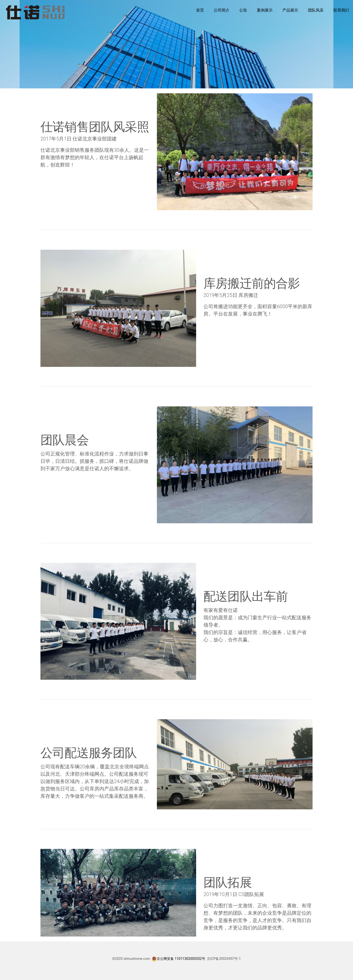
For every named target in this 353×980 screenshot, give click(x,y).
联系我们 (341, 10)
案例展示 (265, 10)
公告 (243, 10)
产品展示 (290, 10)
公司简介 (222, 10)
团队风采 (316, 10)
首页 (200, 10)
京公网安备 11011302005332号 (181, 959)
